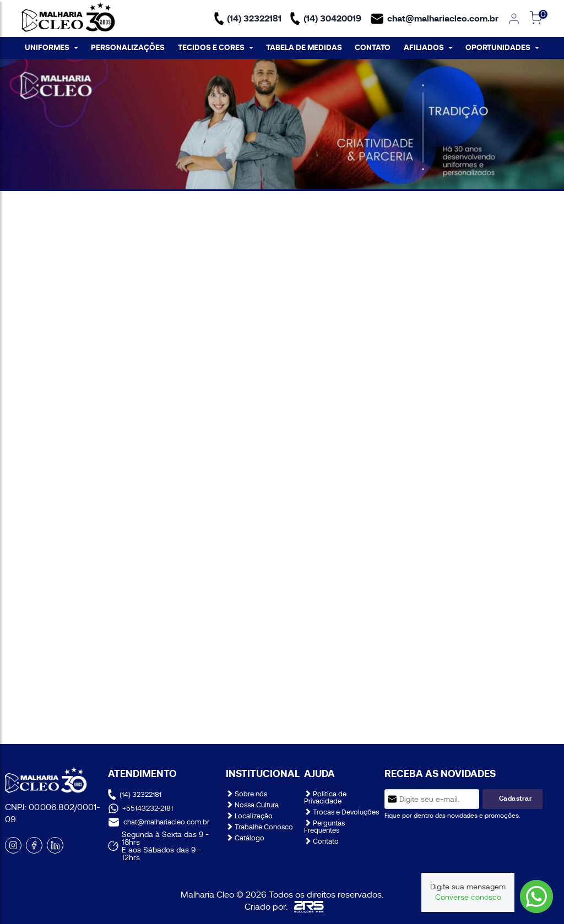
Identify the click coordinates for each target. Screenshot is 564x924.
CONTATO (373, 47)
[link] (514, 19)
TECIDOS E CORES (216, 47)
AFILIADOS (428, 47)
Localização (249, 816)
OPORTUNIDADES (502, 47)
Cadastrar (516, 799)
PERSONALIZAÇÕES (128, 47)
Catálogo (245, 838)
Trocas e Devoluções (341, 812)
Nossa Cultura (252, 805)
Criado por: (284, 907)
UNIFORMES (51, 47)
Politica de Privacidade (325, 797)
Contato (321, 841)
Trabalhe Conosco (259, 827)
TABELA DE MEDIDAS (304, 47)
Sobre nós (246, 794)
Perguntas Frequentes (324, 827)
